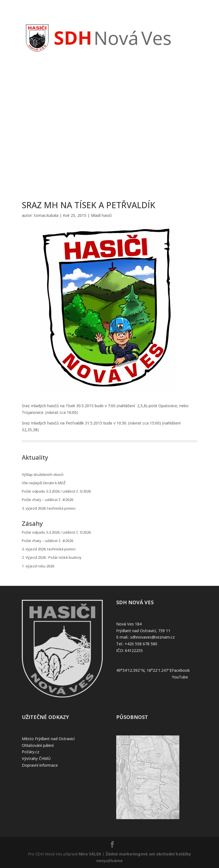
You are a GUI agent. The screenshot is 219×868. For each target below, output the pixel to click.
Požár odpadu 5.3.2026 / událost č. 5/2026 (56, 491)
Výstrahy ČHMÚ (36, 758)
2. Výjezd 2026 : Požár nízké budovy (52, 557)
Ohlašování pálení (38, 745)
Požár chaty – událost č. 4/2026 (47, 500)
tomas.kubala (46, 215)
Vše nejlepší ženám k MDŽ (44, 483)
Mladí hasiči (101, 215)
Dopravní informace (40, 765)
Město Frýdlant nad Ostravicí (48, 739)
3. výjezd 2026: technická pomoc (49, 508)
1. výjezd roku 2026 (38, 566)
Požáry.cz (31, 752)
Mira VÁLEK (90, 854)
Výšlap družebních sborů (43, 474)
